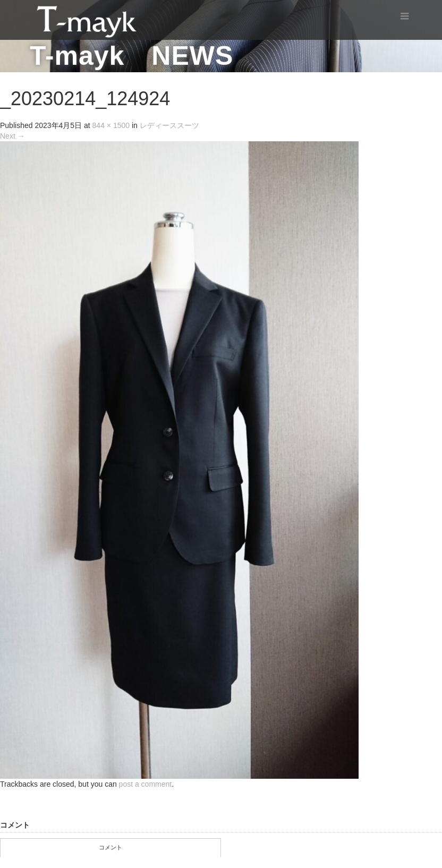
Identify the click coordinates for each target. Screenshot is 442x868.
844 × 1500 (111, 125)
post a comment (146, 784)
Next (12, 136)
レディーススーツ (169, 125)
